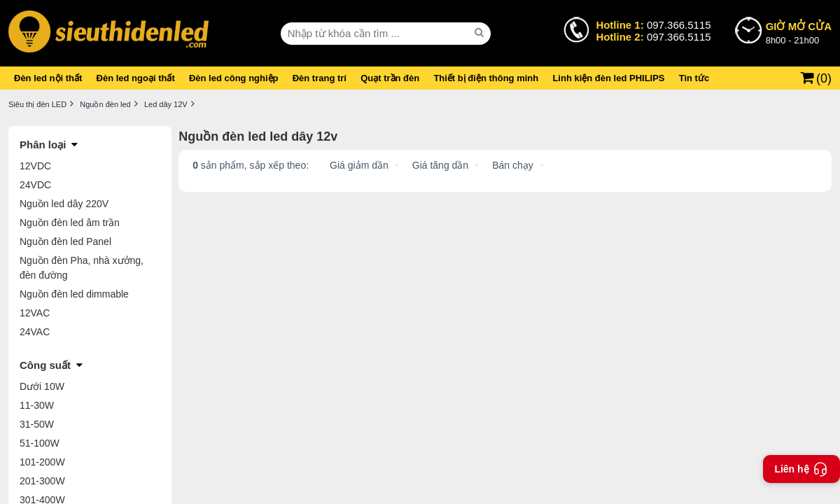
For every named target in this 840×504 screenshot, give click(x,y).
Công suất (45, 365)
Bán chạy (513, 165)
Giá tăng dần (440, 165)
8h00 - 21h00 (799, 32)
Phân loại (43, 145)
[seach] (481, 33)
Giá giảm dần (359, 165)
